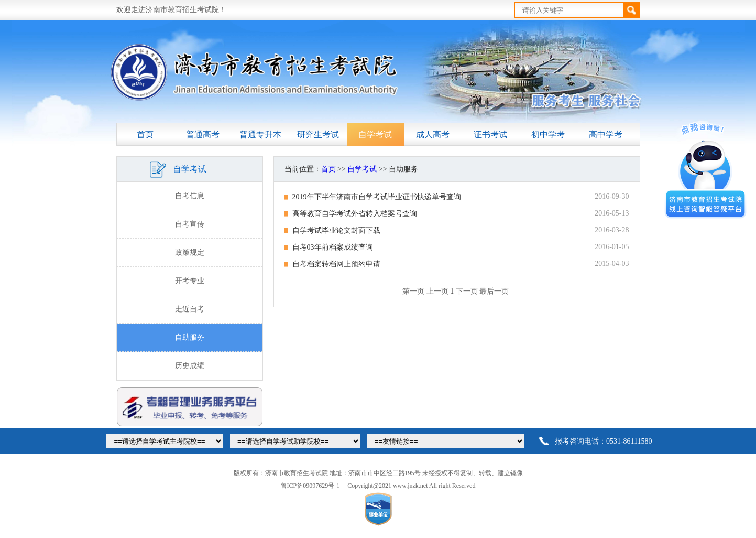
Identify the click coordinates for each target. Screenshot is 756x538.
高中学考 (606, 134)
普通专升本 (260, 134)
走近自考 (190, 309)
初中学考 (548, 134)
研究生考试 (318, 134)
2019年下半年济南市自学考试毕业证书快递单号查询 (377, 197)
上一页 (437, 291)
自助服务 (190, 337)
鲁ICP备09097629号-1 (310, 486)
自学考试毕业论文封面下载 (336, 230)
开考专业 (190, 281)
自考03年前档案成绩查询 (333, 247)
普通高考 (203, 134)
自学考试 (375, 134)
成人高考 (433, 134)
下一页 (467, 291)
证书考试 (490, 134)
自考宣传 (190, 224)
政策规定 (190, 252)
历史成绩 (190, 366)
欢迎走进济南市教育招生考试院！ (171, 10)
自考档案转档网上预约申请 (336, 264)
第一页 (413, 291)
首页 (145, 134)
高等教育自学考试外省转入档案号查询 (355, 214)
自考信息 (190, 196)
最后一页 (494, 291)
